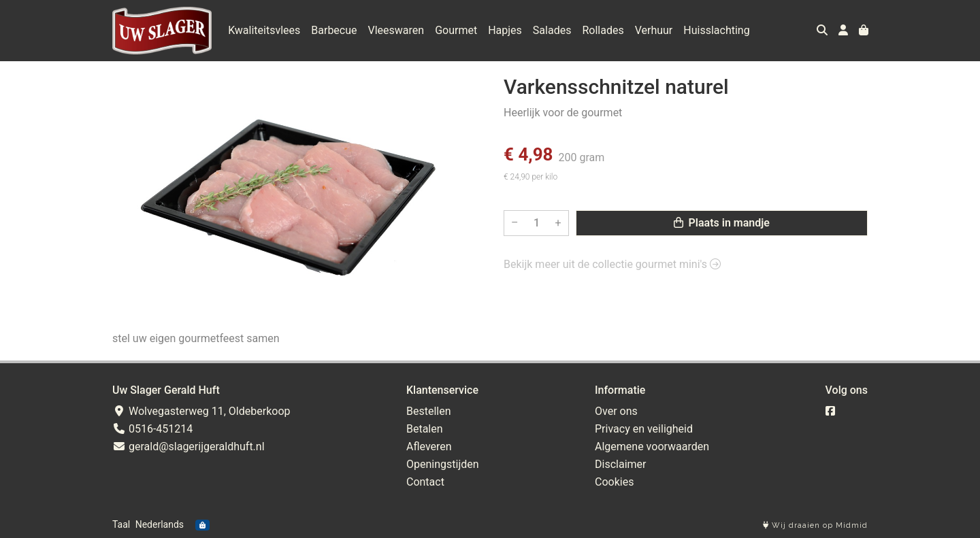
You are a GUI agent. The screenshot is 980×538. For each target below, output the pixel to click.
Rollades (603, 30)
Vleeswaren (396, 30)
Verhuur (654, 30)
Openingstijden (443, 464)
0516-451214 (152, 429)
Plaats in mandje (722, 223)
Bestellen (429, 411)
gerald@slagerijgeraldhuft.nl (189, 447)
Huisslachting (716, 30)
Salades (552, 30)
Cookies (614, 482)
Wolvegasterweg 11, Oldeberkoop (201, 411)
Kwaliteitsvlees (264, 30)
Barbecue (334, 30)
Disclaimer (620, 464)
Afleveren (429, 447)
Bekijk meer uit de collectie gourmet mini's (612, 264)
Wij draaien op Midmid (815, 525)
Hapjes (505, 30)
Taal (121, 524)
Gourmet (456, 30)
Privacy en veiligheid (644, 429)
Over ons (616, 411)
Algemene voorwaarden (652, 447)
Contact (425, 482)
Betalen (425, 429)
